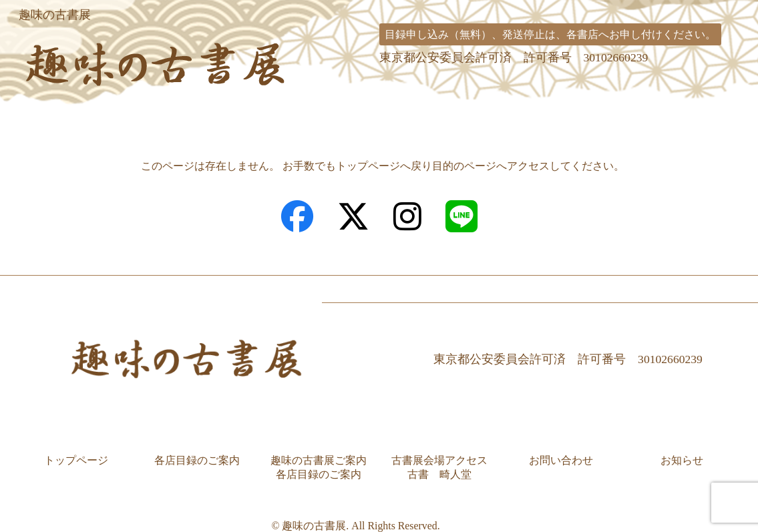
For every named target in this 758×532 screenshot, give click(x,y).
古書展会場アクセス (542, 116)
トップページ (71, 116)
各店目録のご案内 (207, 116)
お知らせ (682, 444)
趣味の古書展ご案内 (370, 116)
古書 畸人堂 (439, 458)
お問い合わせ (687, 116)
